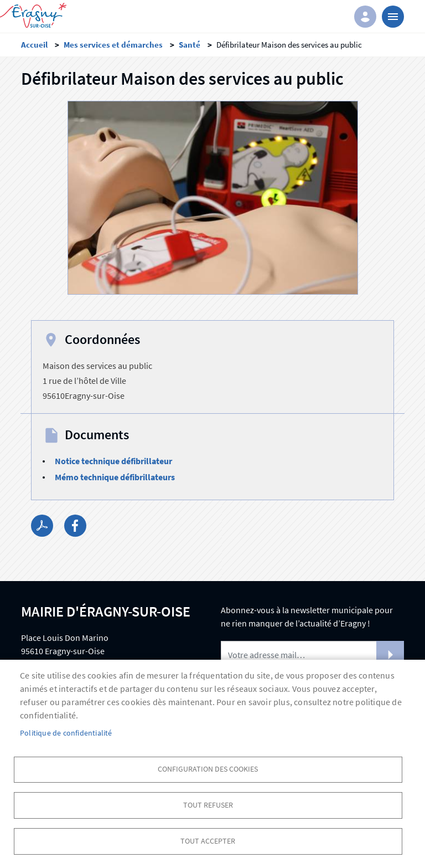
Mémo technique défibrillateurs (115, 477)
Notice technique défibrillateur (113, 461)
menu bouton (393, 17)
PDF (42, 526)
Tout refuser (208, 805)
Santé (190, 45)
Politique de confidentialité (66, 733)
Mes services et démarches (113, 45)
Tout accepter (208, 841)
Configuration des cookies (208, 769)
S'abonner (390, 655)
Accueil (34, 45)
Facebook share (75, 526)
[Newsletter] (312, 655)
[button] (213, 201)
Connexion (365, 17)
